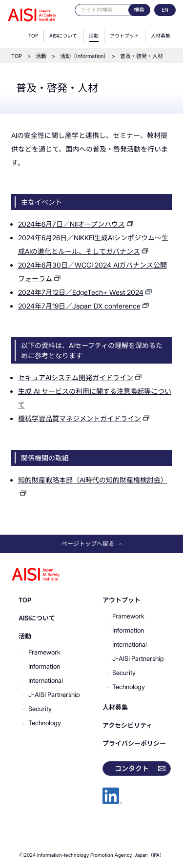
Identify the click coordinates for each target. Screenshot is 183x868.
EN (165, 10)
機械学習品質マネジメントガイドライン (80, 418)
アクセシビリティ (127, 725)
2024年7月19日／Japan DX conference (79, 306)
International (46, 680)
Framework (44, 652)
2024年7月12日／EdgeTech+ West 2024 (81, 292)
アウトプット (124, 36)
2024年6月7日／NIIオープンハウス (71, 224)
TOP (33, 36)
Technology (45, 723)
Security (40, 709)
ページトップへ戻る (92, 544)
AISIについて (63, 36)
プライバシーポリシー (134, 743)
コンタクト (132, 768)
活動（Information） (83, 56)
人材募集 (161, 36)
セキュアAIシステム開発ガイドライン (76, 377)
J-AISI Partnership (54, 694)
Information (44, 666)
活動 (94, 36)
